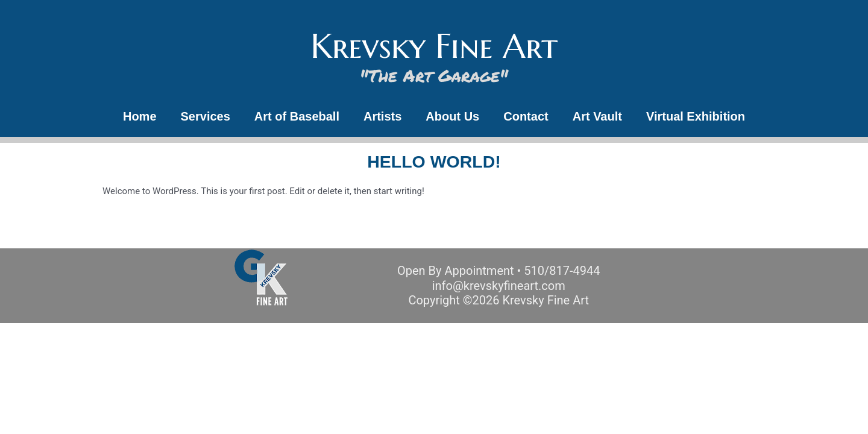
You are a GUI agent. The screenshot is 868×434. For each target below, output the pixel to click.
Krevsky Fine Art (434, 46)
